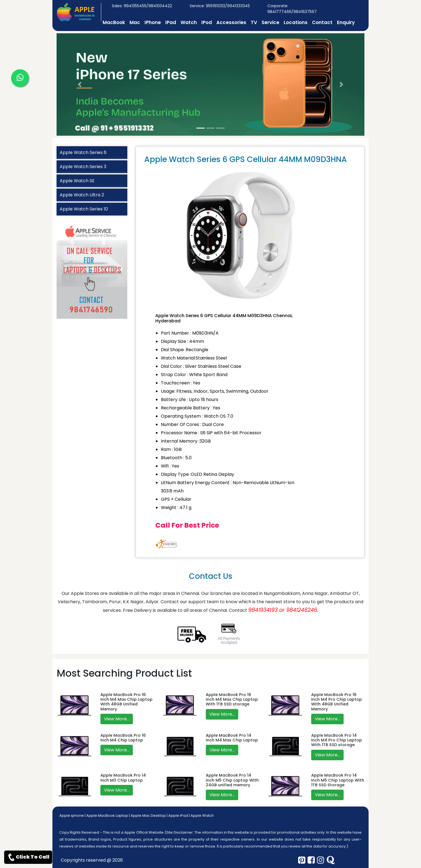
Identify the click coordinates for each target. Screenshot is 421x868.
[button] (80, 84)
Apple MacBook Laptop (107, 816)
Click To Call (28, 857)
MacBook (114, 22)
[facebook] (311, 860)
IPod (207, 22)
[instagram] (321, 860)
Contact (322, 22)
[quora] (331, 860)
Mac (135, 22)
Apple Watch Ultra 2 (82, 195)
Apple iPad (178, 816)
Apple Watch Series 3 (83, 167)
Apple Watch (202, 816)
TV (254, 22)
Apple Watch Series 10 (84, 209)
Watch (189, 22)
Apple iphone (72, 816)
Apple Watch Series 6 (83, 152)
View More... (117, 719)
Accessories (231, 22)
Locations (296, 22)
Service (270, 22)
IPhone (153, 22)
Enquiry (346, 22)
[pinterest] (302, 860)
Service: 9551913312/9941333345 (220, 6)
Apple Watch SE (77, 181)
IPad (171, 22)
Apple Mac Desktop (148, 816)
